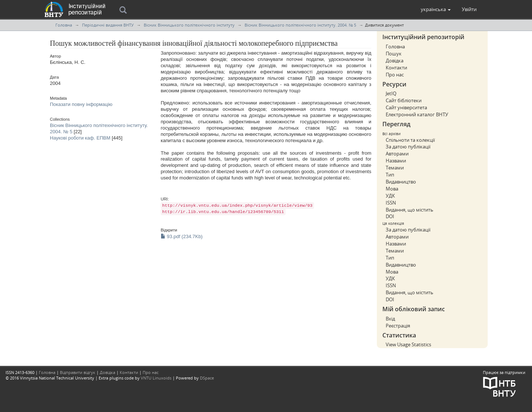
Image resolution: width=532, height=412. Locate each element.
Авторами (397, 154)
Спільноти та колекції (410, 140)
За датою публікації (408, 147)
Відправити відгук (78, 372)
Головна (64, 25)
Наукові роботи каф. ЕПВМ (80, 138)
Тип (390, 175)
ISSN (391, 203)
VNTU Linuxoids (156, 378)
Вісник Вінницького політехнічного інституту (189, 25)
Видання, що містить (410, 210)
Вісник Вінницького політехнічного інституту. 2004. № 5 (300, 25)
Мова (392, 189)
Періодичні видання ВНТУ (108, 25)
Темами (395, 168)
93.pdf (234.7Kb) (182, 236)
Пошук (394, 54)
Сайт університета (406, 107)
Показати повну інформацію (81, 104)
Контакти (396, 68)
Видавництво (401, 182)
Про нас (395, 75)
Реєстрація (398, 326)
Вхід (390, 319)
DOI (390, 216)
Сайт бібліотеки (404, 100)
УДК (390, 196)
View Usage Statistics (408, 344)
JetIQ (391, 93)
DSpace (207, 378)
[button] (436, 9)
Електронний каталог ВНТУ (417, 114)
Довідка (395, 61)
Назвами (396, 161)
